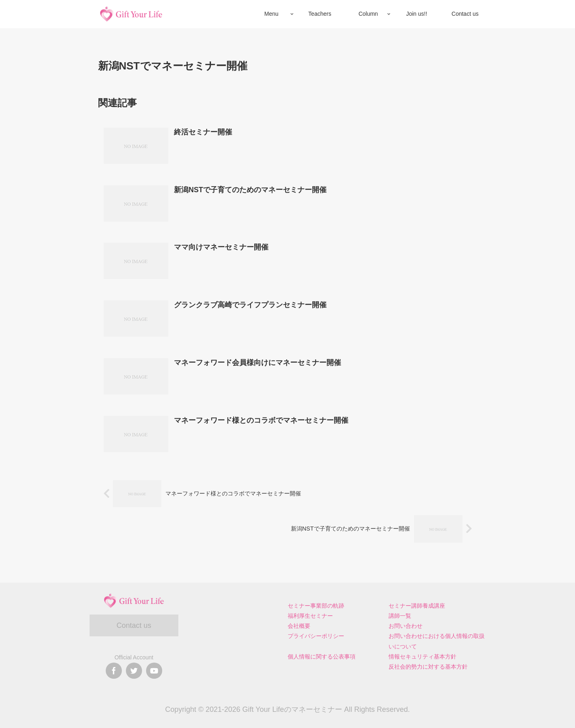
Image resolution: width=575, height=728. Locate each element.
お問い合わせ (406, 626)
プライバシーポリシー (316, 636)
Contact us (134, 625)
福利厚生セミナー (310, 616)
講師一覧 (400, 616)
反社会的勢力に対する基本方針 (428, 667)
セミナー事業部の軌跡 (316, 606)
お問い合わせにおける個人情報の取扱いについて (437, 641)
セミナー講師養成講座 (417, 606)
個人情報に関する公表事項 (322, 657)
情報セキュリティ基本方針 (422, 657)
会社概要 (299, 626)
